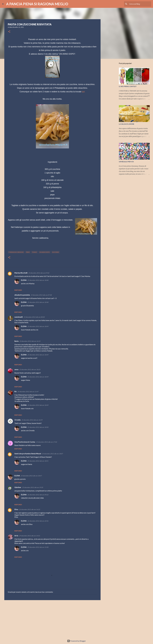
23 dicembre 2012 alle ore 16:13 (30, 341)
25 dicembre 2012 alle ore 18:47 (31, 476)
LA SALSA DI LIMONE (127, 124)
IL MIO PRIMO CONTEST (128, 86)
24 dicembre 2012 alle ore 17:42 (46, 442)
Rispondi (18, 290)
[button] (9, 32)
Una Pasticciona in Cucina (25, 442)
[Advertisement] (52, 619)
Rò (16, 391)
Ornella (18, 420)
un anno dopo (45, 252)
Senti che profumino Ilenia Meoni (28, 454)
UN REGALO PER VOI (126, 162)
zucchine (56, 252)
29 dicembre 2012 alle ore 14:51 (30, 536)
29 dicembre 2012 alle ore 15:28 (38, 547)
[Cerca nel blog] (140, 4)
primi (28, 252)
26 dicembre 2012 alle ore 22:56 (38, 521)
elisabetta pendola (22, 295)
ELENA (24, 280)
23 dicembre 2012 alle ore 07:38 (41, 295)
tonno (34, 252)
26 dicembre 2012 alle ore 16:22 (30, 509)
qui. (84, 92)
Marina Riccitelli (21, 273)
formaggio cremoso (16, 252)
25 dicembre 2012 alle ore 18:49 (38, 326)
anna (16, 369)
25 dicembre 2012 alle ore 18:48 (38, 280)
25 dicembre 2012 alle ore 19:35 (33, 487)
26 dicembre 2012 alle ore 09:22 (38, 495)
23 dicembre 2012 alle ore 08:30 (34, 317)
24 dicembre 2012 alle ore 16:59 (32, 420)
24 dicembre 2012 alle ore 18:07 (52, 454)
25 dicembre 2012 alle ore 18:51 (38, 461)
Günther (18, 487)
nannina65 (19, 317)
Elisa (16, 509)
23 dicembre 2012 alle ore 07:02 (39, 273)
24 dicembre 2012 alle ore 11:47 (28, 392)
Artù (16, 536)
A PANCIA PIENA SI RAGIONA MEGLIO (37, 4)
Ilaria (16, 341)
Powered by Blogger (76, 641)
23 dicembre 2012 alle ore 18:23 (30, 370)
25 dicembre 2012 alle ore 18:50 (38, 427)
